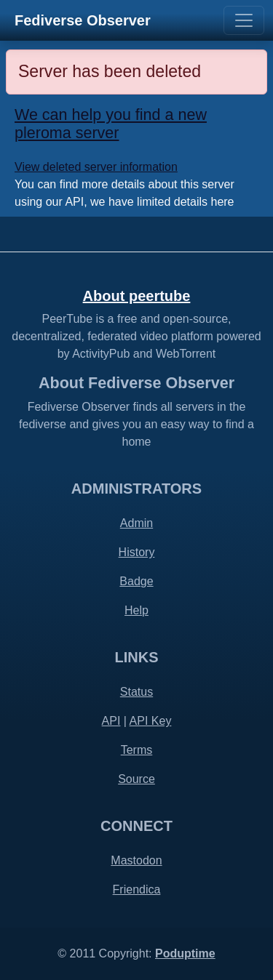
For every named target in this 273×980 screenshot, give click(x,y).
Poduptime (185, 953)
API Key (151, 721)
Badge (136, 581)
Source (136, 779)
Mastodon (136, 860)
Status (136, 692)
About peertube (137, 296)
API (111, 721)
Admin (136, 523)
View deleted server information (96, 167)
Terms (137, 750)
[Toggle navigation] (244, 20)
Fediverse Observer (83, 20)
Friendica (137, 889)
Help (136, 610)
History (137, 552)
